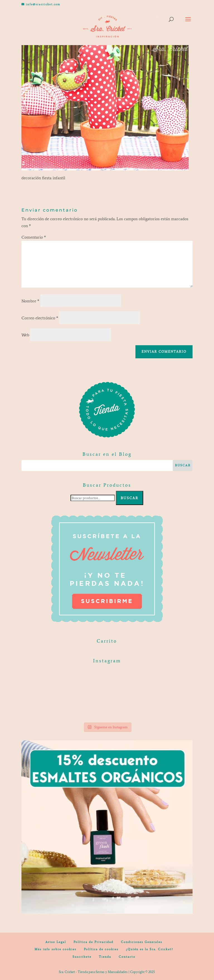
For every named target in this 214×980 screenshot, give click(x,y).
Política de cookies (101, 949)
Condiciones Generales (142, 942)
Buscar (130, 498)
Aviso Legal (56, 942)
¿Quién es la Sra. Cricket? (150, 949)
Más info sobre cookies (55, 949)
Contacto (127, 957)
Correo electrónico (40, 318)
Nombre (30, 301)
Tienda (105, 957)
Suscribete (82, 957)
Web (25, 335)
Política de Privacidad (93, 942)
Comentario (34, 237)
